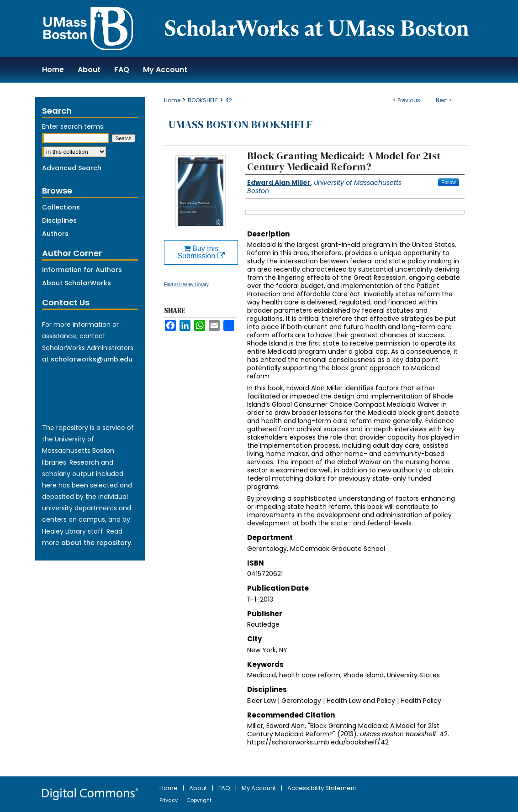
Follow (449, 182)
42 (229, 100)
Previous (409, 100)
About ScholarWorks (77, 283)
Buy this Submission (201, 252)
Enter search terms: (73, 126)
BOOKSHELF (203, 100)
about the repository (96, 543)
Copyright (199, 800)
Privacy (169, 800)
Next (441, 100)
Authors (55, 234)
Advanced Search (72, 168)
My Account (259, 788)
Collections (61, 207)
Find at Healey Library (186, 285)
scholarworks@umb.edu (92, 359)
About (199, 788)
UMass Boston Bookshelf (240, 124)
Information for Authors (82, 270)
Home (172, 100)
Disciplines (59, 220)
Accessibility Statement (322, 788)
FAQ (225, 788)
